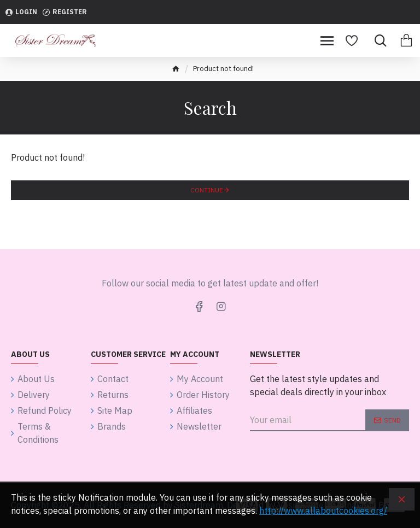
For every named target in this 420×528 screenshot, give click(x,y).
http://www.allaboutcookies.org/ (323, 511)
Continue (207, 190)
